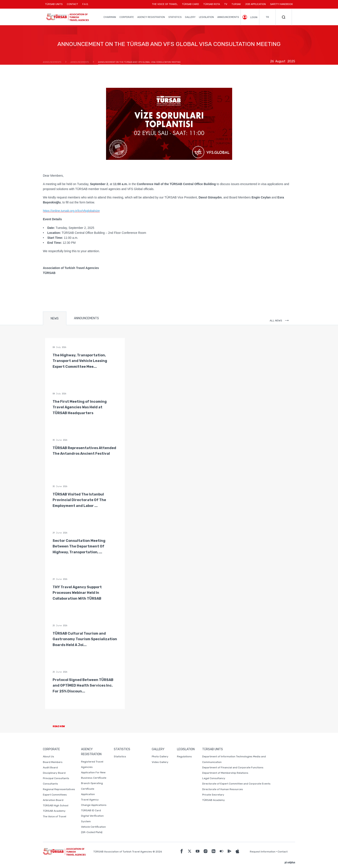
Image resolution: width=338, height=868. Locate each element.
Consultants (50, 784)
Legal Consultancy (214, 778)
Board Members (53, 762)
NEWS (55, 318)
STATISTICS (175, 17)
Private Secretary (213, 795)
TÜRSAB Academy (54, 811)
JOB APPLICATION (255, 4)
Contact (283, 852)
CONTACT (72, 6)
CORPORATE (127, 17)
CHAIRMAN (110, 17)
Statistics (120, 756)
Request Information (263, 852)
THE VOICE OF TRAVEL (165, 4)
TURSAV (236, 4)
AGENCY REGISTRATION (151, 17)
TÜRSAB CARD (190, 4)
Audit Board (50, 767)
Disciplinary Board (54, 773)
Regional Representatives (59, 789)
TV (226, 4)
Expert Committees (55, 795)
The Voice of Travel (55, 816)
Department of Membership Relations (225, 773)
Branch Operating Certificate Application (92, 789)
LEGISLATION (206, 17)
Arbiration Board (53, 800)
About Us (49, 756)
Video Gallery (160, 762)
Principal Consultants (56, 778)
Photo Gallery (160, 756)
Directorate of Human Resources (223, 789)
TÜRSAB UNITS (55, 6)
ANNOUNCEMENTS (228, 17)
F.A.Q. (85, 4)
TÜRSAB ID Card (91, 810)
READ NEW (62, 726)
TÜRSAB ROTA (212, 4)
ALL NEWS (279, 321)
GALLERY (190, 17)
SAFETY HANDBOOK (282, 4)
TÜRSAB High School (56, 805)
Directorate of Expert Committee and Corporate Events (236, 784)
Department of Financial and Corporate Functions (233, 767)
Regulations (184, 756)
